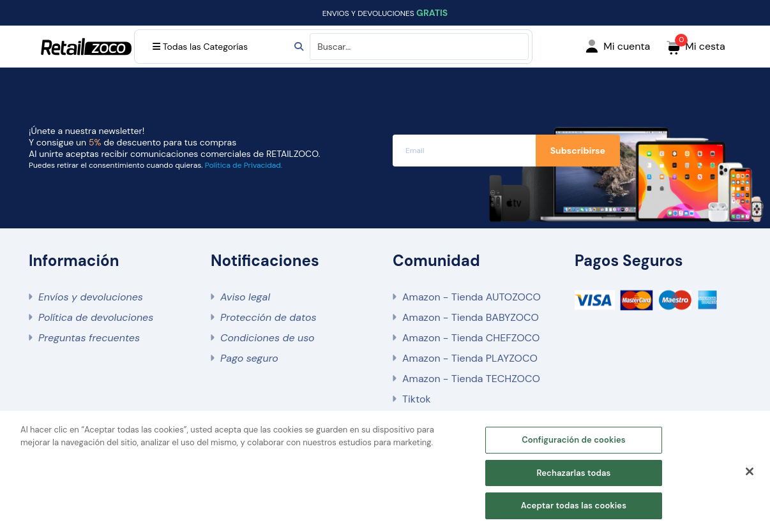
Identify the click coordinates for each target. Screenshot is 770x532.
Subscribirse (578, 151)
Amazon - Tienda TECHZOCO (471, 379)
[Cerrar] (750, 471)
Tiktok (416, 399)
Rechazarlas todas (573, 473)
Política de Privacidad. (244, 165)
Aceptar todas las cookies (574, 506)
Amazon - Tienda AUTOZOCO (472, 297)
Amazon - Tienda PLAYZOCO (470, 358)
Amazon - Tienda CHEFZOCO (471, 338)
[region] (385, 471)
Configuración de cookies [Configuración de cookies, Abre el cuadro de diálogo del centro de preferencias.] (574, 440)
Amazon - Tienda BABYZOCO (471, 317)
